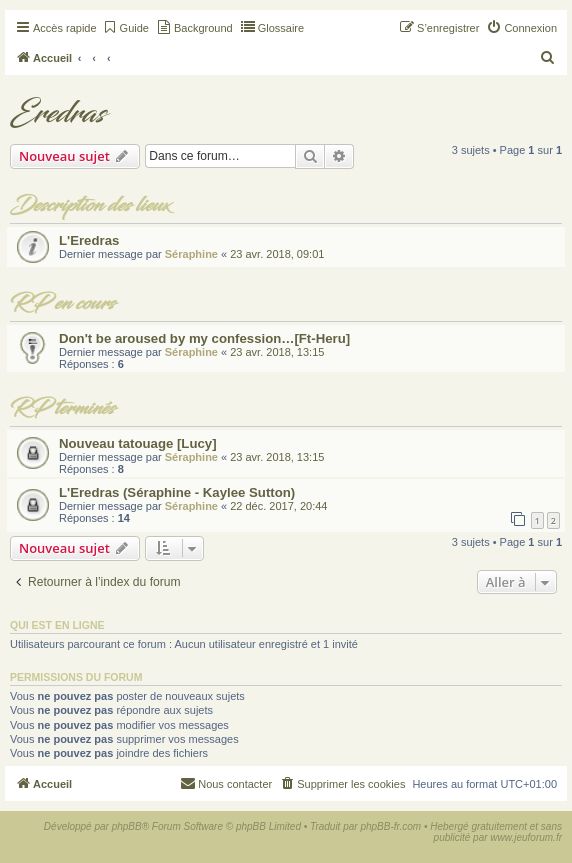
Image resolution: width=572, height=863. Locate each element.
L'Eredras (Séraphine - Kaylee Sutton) (177, 492)
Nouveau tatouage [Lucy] (138, 443)
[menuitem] (125, 28)
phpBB (127, 826)
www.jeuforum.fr (526, 837)
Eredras (57, 114)
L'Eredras (89, 240)
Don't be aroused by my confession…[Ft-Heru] (204, 338)
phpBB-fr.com (390, 826)
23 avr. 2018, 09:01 (277, 254)
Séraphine (191, 254)
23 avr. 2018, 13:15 (277, 352)
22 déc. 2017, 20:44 (278, 506)
